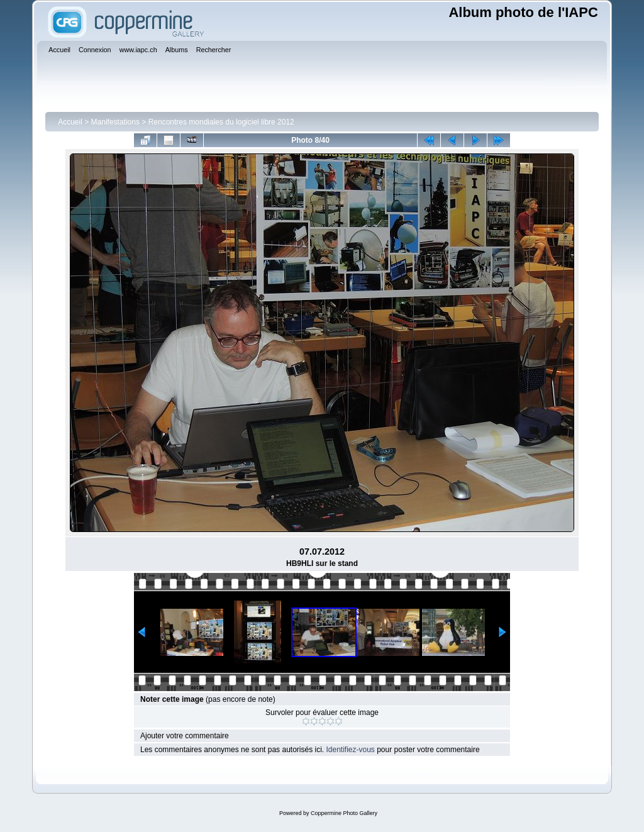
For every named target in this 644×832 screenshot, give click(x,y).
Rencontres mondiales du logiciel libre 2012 (221, 122)
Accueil (70, 122)
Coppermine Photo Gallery (344, 813)
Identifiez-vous (350, 750)
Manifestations (115, 122)
